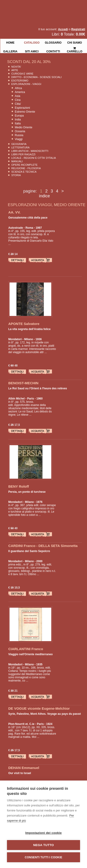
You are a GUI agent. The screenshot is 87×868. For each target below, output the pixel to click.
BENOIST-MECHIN (23, 383)
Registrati (78, 29)
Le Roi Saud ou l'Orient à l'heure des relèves (38, 388)
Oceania (20, 131)
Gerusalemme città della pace (28, 218)
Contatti (53, 51)
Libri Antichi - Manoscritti (30, 151)
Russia (19, 135)
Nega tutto (43, 845)
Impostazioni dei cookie (43, 833)
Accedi (63, 29)
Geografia (19, 144)
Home (10, 42)
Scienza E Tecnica (24, 172)
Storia (16, 175)
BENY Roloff (19, 486)
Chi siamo (75, 42)
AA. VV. (14, 212)
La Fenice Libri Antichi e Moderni (41, 7)
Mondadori (15, 502)
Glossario (53, 42)
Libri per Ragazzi (23, 154)
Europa (19, 116)
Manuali (17, 161)
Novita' (16, 67)
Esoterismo (20, 81)
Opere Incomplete (24, 165)
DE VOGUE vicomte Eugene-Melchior (39, 708)
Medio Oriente (24, 127)
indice (44, 196)
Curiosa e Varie (22, 74)
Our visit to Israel (20, 773)
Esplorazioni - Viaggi (26, 84)
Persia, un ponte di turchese (27, 492)
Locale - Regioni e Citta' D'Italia (34, 158)
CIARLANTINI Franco (26, 649)
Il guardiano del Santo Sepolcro (29, 551)
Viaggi (19, 139)
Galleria (10, 51)
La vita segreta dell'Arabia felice (29, 329)
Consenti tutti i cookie (43, 857)
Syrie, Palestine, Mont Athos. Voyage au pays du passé (45, 714)
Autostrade (16, 228)
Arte (15, 70)
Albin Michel (17, 399)
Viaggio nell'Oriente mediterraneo (31, 654)
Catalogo (32, 42)
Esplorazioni (22, 108)
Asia (18, 96)
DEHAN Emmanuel (24, 768)
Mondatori (15, 339)
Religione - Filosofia (26, 168)
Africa (18, 88)
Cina (18, 100)
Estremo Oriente (25, 112)
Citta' (18, 104)
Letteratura (21, 147)
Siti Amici (32, 51)
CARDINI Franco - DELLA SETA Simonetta (43, 546)
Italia (18, 123)
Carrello (75, 48)
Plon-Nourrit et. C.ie (21, 724)
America (20, 92)
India (18, 120)
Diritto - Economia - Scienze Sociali (37, 77)
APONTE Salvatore (24, 324)
